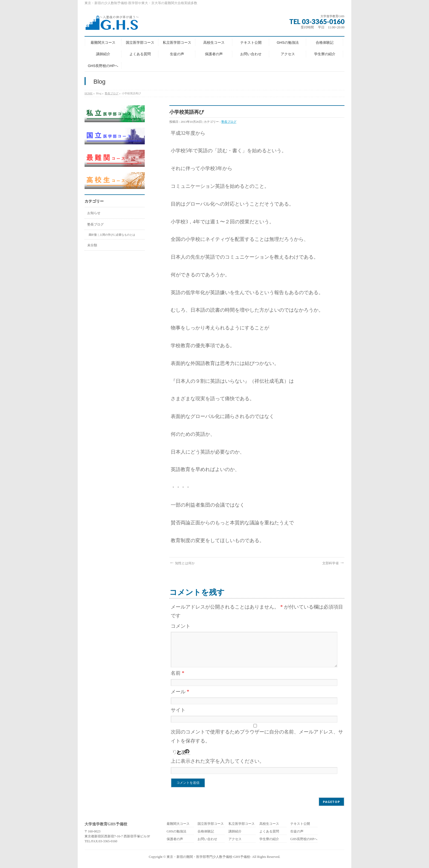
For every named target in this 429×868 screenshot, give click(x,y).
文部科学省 (333, 563)
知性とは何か (182, 563)
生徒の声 (297, 832)
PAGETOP (331, 802)
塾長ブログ (112, 93)
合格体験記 (206, 832)
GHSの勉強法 (176, 832)
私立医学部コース (242, 824)
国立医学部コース (211, 824)
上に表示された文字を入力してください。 (218, 761)
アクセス (235, 839)
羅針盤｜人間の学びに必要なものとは (112, 235)
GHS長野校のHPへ (304, 839)
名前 (178, 673)
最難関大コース (178, 824)
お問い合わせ (207, 839)
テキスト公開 (300, 824)
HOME (89, 93)
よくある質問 (269, 832)
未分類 (92, 245)
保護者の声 (175, 839)
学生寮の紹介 (269, 839)
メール (180, 692)
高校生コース (269, 824)
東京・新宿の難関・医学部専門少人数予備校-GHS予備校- (209, 857)
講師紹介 (235, 832)
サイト (178, 710)
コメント (181, 626)
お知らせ (94, 213)
